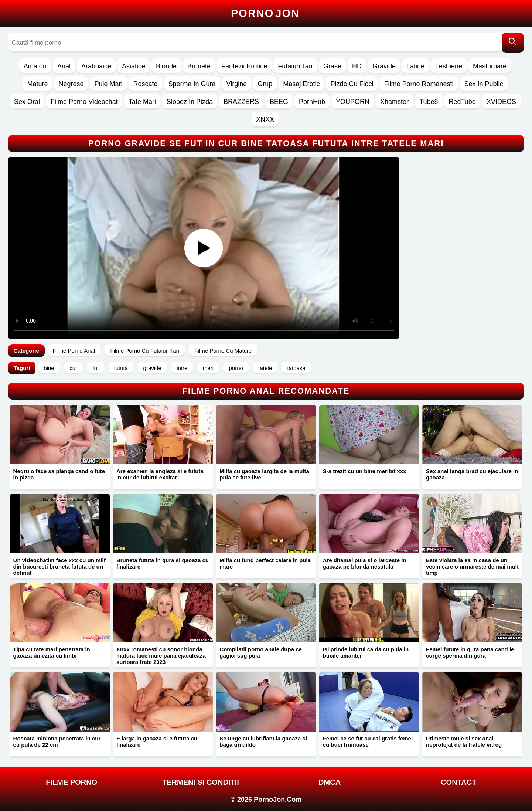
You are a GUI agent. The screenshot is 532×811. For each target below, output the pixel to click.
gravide (152, 368)
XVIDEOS (501, 102)
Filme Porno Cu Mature (223, 351)
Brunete (199, 66)
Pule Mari (108, 84)
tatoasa (296, 368)
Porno (265, 13)
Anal (64, 66)
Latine (415, 66)
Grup (265, 84)
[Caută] (513, 43)
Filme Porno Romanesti (419, 84)
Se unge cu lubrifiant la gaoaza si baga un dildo (263, 742)
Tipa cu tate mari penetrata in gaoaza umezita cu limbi (52, 652)
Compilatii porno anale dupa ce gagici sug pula (261, 652)
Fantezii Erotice (244, 66)
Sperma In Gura (192, 84)
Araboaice (96, 66)
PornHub (312, 102)
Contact (458, 782)
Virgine (237, 84)
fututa (121, 368)
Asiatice (134, 66)
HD (357, 66)
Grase (332, 66)
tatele (265, 368)
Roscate (146, 84)
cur (73, 368)
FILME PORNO (71, 782)
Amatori (35, 66)
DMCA (330, 782)
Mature (37, 84)
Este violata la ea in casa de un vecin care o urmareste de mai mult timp (472, 566)
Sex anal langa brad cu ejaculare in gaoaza (472, 474)
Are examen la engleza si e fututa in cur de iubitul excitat (160, 474)
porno (236, 368)
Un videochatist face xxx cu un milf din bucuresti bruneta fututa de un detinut (59, 566)
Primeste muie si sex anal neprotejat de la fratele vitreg (464, 742)
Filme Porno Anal (74, 351)
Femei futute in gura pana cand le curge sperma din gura (470, 652)
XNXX (265, 119)
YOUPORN (353, 102)
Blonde (166, 66)
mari (208, 368)
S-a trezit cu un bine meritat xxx (365, 471)
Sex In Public (484, 84)
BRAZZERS (241, 102)
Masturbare (490, 66)
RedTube (462, 102)
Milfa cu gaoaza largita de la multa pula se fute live (264, 474)
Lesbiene (449, 66)
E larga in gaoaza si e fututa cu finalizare (157, 742)
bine (49, 368)
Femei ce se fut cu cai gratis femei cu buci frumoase (368, 742)
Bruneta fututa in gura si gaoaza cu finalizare (163, 563)
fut (96, 368)
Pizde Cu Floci (352, 84)
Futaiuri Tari (295, 66)
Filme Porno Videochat (84, 102)
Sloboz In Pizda (190, 102)
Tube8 (429, 102)
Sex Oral (27, 102)
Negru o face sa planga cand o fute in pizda (59, 474)
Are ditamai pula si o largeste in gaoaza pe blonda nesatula (365, 563)
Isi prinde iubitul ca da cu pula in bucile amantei (366, 652)
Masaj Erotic (301, 84)
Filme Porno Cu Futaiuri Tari (144, 351)
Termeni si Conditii (201, 782)
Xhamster (394, 102)
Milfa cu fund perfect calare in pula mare (265, 563)
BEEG (279, 102)
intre (182, 368)
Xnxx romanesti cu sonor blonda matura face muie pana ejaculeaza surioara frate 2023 (161, 656)
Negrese (71, 84)
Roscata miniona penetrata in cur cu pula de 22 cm (57, 742)
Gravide (384, 66)
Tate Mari (142, 102)
